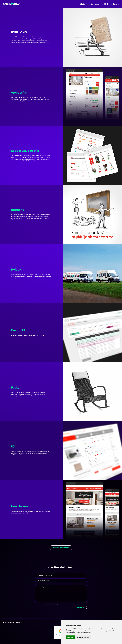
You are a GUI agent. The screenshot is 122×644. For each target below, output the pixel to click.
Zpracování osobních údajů (11, 622)
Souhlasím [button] (70, 637)
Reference (94, 4)
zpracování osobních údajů (51, 604)
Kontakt (115, 4)
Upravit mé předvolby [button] (83, 637)
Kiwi (105, 4)
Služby (82, 4)
